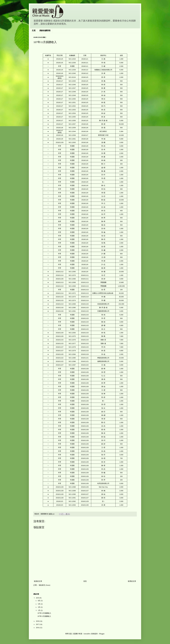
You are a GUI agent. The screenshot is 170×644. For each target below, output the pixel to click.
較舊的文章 (132, 581)
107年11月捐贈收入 (44, 616)
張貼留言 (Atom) (45, 585)
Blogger (102, 634)
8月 (39, 601)
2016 (38, 628)
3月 (39, 607)
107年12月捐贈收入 (44, 613)
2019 (38, 598)
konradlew (87, 634)
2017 (38, 624)
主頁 (34, 30)
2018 (38, 621)
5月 (39, 604)
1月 (39, 610)
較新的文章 (38, 581)
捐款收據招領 (45, 30)
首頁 (85, 581)
